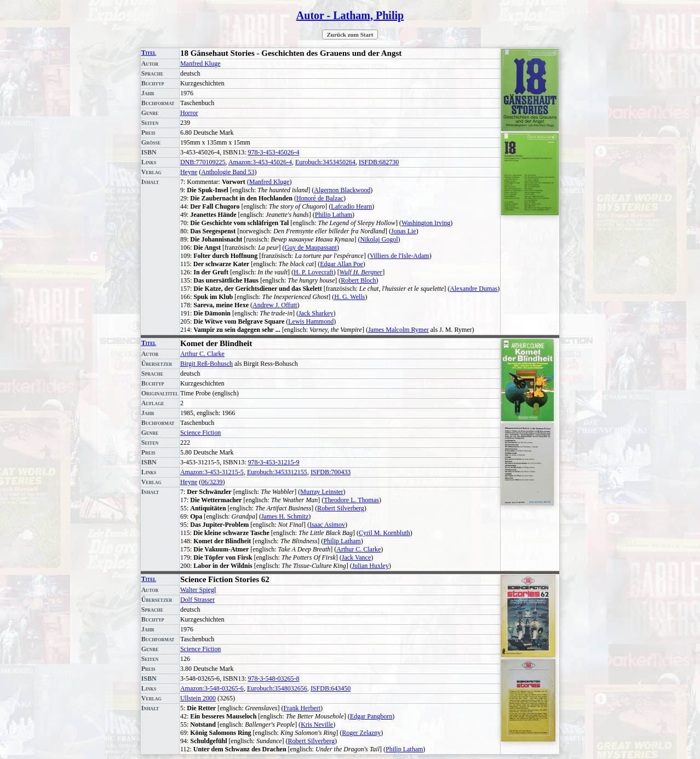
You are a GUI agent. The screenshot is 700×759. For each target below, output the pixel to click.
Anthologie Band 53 (228, 172)
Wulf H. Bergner (361, 272)
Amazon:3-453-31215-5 (212, 472)
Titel (149, 53)
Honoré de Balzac (320, 198)
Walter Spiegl (198, 590)
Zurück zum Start (350, 34)
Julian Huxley (371, 566)
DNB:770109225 (203, 162)
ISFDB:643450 (331, 688)
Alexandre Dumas (474, 289)
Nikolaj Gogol (379, 239)
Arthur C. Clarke (202, 354)
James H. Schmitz (285, 516)
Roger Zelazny (361, 733)
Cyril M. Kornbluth (385, 533)
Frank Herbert (302, 708)
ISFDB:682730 (379, 162)
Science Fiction (200, 433)
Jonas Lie (404, 231)
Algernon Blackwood (342, 190)
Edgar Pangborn (371, 716)
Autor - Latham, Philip (350, 15)
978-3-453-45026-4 (274, 152)
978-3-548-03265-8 (274, 679)
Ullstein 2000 (198, 698)
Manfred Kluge (200, 64)
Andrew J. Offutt (275, 305)
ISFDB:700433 (331, 472)
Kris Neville (317, 725)
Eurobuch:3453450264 (325, 162)
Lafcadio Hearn (351, 206)
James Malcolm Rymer (398, 330)
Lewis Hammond (311, 321)
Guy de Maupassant (311, 248)
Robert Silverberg (340, 508)
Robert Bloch (358, 280)
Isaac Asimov (327, 525)
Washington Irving (426, 223)
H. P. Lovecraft (314, 272)
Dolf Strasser (197, 600)
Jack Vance (356, 557)
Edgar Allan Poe (342, 264)
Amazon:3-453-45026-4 (260, 162)
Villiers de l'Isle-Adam (400, 256)
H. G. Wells (349, 297)
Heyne (189, 172)
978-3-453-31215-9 (274, 462)
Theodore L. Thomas (351, 500)
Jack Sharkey (316, 313)
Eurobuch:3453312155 (277, 472)
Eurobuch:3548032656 (277, 688)
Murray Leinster (322, 492)
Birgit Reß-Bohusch (206, 364)
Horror (189, 113)
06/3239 (212, 482)
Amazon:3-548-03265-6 (212, 688)
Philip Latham (334, 215)
